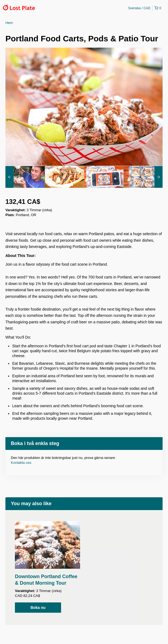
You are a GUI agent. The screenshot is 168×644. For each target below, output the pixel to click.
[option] (25, 177)
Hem (9, 23)
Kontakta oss (21, 463)
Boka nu (38, 608)
